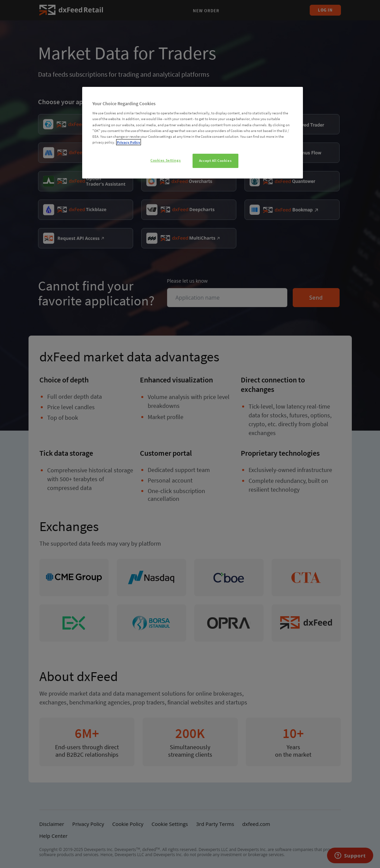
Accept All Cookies (215, 161)
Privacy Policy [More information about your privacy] (129, 142)
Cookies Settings (166, 160)
